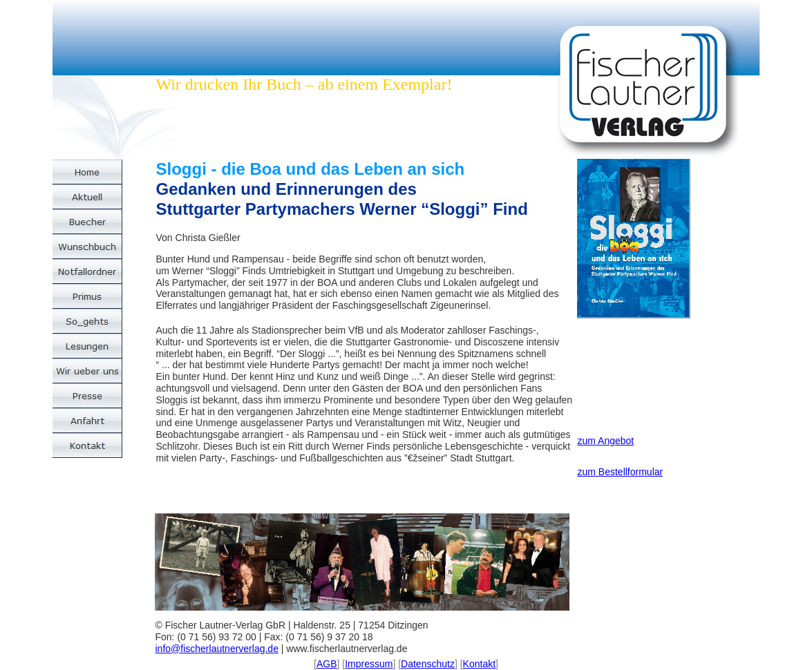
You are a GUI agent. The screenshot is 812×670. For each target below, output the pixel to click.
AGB (327, 664)
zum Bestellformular (621, 472)
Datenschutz (428, 664)
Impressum (369, 664)
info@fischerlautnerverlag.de (217, 649)
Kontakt (479, 664)
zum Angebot (606, 441)
